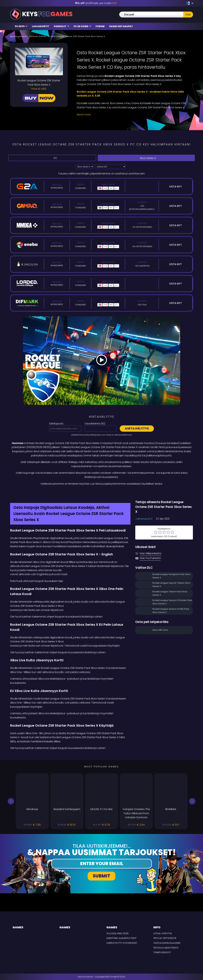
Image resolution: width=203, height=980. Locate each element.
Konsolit (62, 26)
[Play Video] (102, 361)
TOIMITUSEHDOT (162, 952)
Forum (100, 26)
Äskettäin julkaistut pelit (121, 938)
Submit (101, 876)
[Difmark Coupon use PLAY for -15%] (102, 493)
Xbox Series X (146, 158)
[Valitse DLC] (110, 167)
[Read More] (133, 115)
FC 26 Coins (82, 26)
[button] (11, 801)
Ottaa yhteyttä (163, 933)
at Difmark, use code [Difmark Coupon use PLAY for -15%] (96, 3)
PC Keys (21, 26)
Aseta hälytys (137, 428)
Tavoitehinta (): (95, 424)
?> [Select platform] (85, 167)
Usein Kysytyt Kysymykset (122, 943)
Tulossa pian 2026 (117, 933)
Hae (188, 15)
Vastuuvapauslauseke (167, 943)
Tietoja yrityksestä (165, 938)
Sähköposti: (56, 424)
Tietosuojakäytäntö (166, 948)
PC (52, 158)
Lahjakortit (41, 26)
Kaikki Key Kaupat (121, 26)
